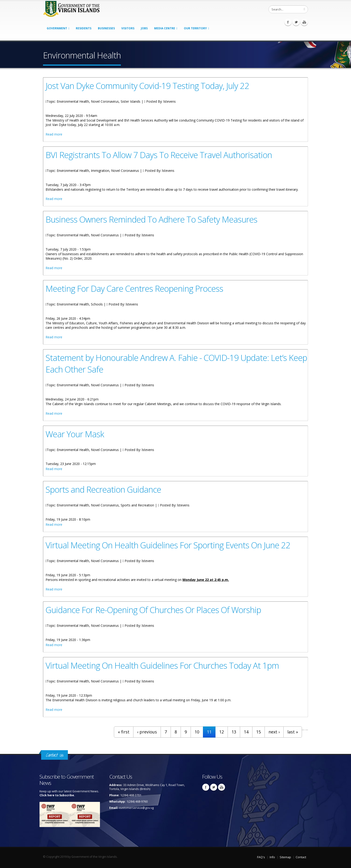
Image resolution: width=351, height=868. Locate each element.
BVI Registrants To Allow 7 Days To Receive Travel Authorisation (159, 155)
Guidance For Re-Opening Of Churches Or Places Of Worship (153, 610)
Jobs (144, 28)
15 (258, 732)
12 (222, 732)
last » (293, 732)
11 (209, 732)
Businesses (106, 28)
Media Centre (165, 28)
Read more (54, 134)
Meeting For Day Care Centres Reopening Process (134, 288)
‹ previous (147, 732)
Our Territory (195, 28)
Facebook (288, 22)
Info (272, 857)
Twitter (296, 22)
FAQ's (261, 857)
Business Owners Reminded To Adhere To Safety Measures (151, 219)
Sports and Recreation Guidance (103, 489)
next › (274, 732)
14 (246, 732)
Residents (84, 28)
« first (124, 732)
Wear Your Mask (75, 434)
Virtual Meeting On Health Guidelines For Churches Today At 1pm (162, 665)
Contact (301, 857)
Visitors (128, 28)
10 (197, 732)
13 (234, 732)
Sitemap (285, 857)
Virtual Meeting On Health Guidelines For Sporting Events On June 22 (168, 545)
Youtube (304, 22)
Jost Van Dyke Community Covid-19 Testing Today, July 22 (147, 86)
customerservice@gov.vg (136, 808)
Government (57, 28)
